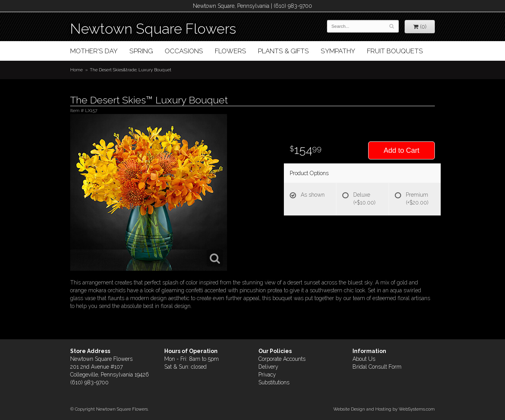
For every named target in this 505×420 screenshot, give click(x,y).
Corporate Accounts (282, 359)
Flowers (231, 51)
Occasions (184, 51)
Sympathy (338, 51)
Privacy (267, 375)
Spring (141, 51)
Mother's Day (94, 51)
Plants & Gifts (283, 51)
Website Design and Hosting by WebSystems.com (384, 409)
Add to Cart (401, 150)
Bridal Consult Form (377, 367)
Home (76, 70)
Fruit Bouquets (395, 51)
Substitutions (274, 382)
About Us (364, 359)
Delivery (268, 367)
